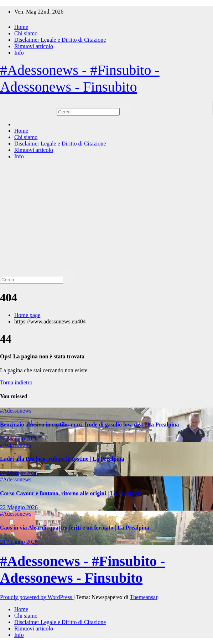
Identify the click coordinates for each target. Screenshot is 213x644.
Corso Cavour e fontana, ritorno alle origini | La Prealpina (71, 493)
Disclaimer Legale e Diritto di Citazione (60, 40)
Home (21, 27)
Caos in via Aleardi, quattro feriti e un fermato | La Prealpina (75, 528)
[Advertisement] (106, 215)
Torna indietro (16, 382)
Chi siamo (26, 33)
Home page (27, 315)
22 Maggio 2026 (19, 438)
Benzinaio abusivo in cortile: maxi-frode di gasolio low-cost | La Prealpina (89, 425)
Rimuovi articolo (34, 46)
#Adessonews (16, 411)
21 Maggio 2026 (19, 542)
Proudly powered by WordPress (37, 597)
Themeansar (143, 597)
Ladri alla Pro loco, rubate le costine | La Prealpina (62, 459)
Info (19, 53)
